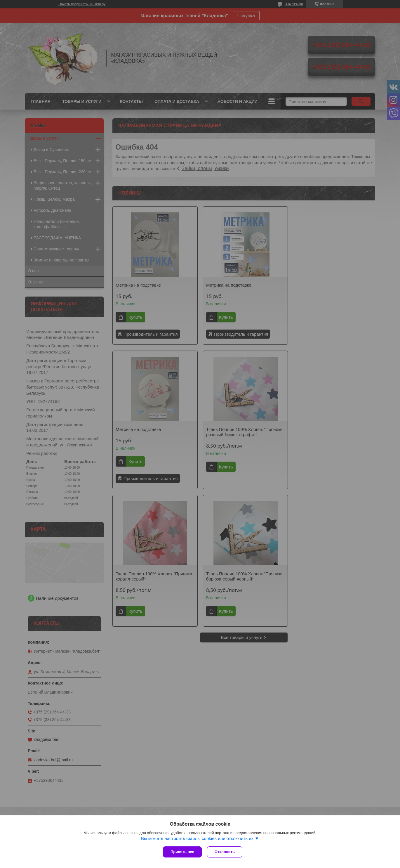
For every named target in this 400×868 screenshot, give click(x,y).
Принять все (182, 852)
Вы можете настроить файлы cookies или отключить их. (198, 839)
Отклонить (225, 852)
